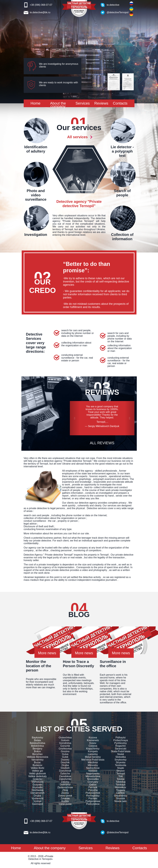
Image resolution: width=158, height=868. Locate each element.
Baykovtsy (37, 738)
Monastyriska (93, 776)
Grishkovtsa (65, 749)
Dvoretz (65, 760)
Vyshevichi (38, 798)
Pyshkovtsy (121, 743)
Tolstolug (121, 782)
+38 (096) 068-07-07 (41, 5)
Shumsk (121, 798)
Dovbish (65, 768)
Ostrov (93, 785)
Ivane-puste (65, 804)
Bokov (37, 751)
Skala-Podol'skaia (121, 751)
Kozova (93, 738)
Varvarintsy (37, 760)
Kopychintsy (93, 749)
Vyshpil (37, 801)
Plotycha (93, 790)
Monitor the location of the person (39, 666)
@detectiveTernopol (116, 12)
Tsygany (121, 790)
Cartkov (121, 793)
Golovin (65, 740)
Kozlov (65, 801)
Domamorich (37, 793)
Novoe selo (120, 801)
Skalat (120, 754)
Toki (120, 776)
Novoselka (93, 779)
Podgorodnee (93, 801)
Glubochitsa (65, 738)
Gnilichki (37, 779)
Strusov (120, 771)
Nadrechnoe (93, 768)
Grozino (65, 751)
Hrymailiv (38, 787)
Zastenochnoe (65, 787)
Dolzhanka (38, 790)
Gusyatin (37, 785)
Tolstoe (121, 779)
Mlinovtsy (93, 765)
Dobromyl (65, 785)
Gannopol (37, 804)
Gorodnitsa (65, 743)
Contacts (120, 103)
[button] (75, 418)
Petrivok (93, 787)
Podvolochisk (93, 793)
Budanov (37, 765)
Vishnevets (38, 782)
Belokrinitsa (37, 746)
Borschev (37, 754)
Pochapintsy (93, 796)
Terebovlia (121, 765)
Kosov (93, 743)
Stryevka (120, 762)
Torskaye (120, 785)
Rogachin (121, 746)
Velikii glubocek (37, 774)
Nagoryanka (93, 774)
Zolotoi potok (65, 796)
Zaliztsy (65, 782)
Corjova (93, 746)
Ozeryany (93, 782)
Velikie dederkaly (37, 776)
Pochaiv (93, 798)
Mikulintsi (93, 762)
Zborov (65, 793)
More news (47, 653)
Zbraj (65, 790)
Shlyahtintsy (120, 796)
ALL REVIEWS (102, 443)
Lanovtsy (93, 754)
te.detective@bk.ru (40, 12)
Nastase (93, 771)
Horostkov (120, 787)
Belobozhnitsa (37, 743)
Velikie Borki (37, 768)
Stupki (120, 768)
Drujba (37, 796)
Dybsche (65, 774)
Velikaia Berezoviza (37, 757)
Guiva (65, 754)
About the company (58, 105)
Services (83, 103)
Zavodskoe (65, 776)
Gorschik (65, 746)
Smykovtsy (121, 760)
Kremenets (93, 740)
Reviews (101, 103)
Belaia (37, 740)
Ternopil (120, 774)
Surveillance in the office (113, 664)
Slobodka (121, 757)
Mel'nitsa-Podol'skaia (93, 760)
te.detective (113, 5)
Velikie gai (37, 771)
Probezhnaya (120, 740)
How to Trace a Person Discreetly (79, 664)
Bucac (37, 762)
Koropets (93, 751)
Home (36, 103)
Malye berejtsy (93, 757)
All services (77, 137)
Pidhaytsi (121, 738)
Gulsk (65, 757)
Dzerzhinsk (65, 771)
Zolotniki (65, 798)
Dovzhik (65, 762)
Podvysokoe (93, 804)
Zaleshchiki (65, 779)
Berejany (37, 749)
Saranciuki (121, 749)
